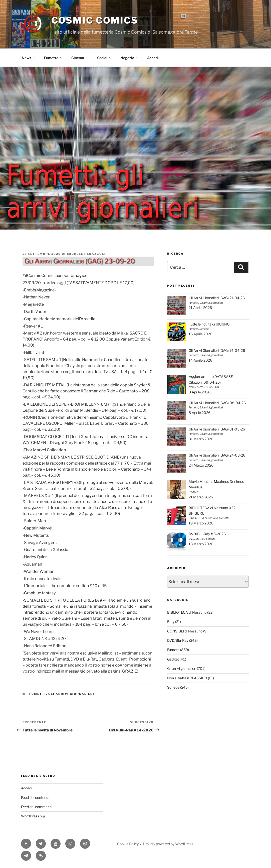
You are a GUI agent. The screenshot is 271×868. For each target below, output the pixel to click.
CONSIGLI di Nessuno (185, 631)
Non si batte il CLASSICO (187, 678)
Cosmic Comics (95, 20)
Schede (173, 687)
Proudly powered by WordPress (168, 844)
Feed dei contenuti (36, 797)
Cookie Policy (128, 844)
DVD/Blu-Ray (178, 640)
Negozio (130, 58)
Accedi (153, 58)
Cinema (80, 58)
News (29, 58)
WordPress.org (33, 816)
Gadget (173, 659)
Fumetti (38, 694)
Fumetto (54, 58)
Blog (171, 622)
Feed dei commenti (36, 807)
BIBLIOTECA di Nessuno (187, 612)
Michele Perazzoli (87, 254)
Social (105, 58)
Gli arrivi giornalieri (71, 694)
